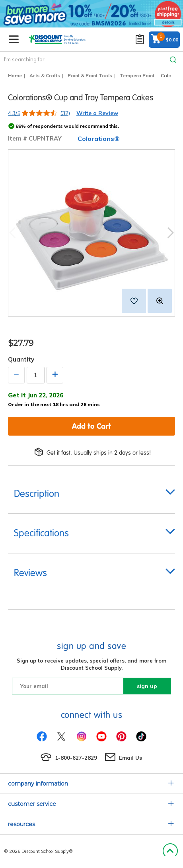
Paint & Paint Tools (90, 75)
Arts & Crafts (45, 75)
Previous (12, 233)
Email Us (130, 758)
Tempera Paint (137, 75)
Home (15, 75)
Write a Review (97, 113)
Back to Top (170, 851)
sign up (147, 686)
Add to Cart (91, 426)
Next (171, 233)
